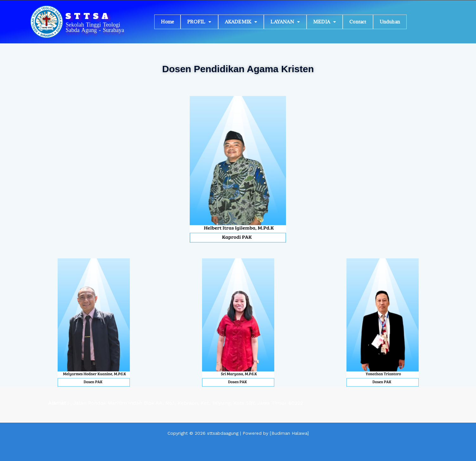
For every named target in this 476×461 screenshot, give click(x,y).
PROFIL (199, 22)
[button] (199, 22)
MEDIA (325, 22)
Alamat (58, 403)
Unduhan (390, 22)
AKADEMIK (241, 22)
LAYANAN (285, 22)
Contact (358, 22)
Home (167, 22)
